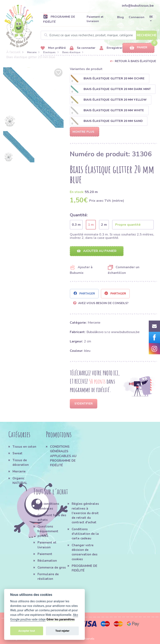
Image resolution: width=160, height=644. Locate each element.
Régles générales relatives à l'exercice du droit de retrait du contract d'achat (85, 513)
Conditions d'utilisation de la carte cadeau (85, 534)
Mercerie (32, 52)
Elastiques (49, 52)
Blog (120, 17)
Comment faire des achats (52, 517)
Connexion (137, 17)
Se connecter (83, 48)
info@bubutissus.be (138, 6)
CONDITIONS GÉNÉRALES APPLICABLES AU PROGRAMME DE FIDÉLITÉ (63, 456)
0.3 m (76, 225)
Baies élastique (71, 52)
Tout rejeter (62, 631)
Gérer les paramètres (61, 620)
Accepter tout (27, 631)
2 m (104, 225)
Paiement (45, 554)
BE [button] (151, 17)
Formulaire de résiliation (48, 576)
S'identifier (84, 404)
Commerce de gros (52, 568)
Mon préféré (53, 48)
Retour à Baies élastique (135, 61)
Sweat (17, 453)
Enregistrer (111, 48)
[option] (33, 98)
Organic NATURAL (20, 481)
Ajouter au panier (97, 251)
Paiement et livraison (95, 19)
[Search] (99, 35)
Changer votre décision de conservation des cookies (85, 552)
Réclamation (47, 561)
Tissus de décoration (21, 462)
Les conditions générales (48, 506)
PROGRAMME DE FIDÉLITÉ (59, 19)
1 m (91, 225)
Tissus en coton (24, 447)
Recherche (147, 35)
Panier (138, 48)
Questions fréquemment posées (48, 531)
